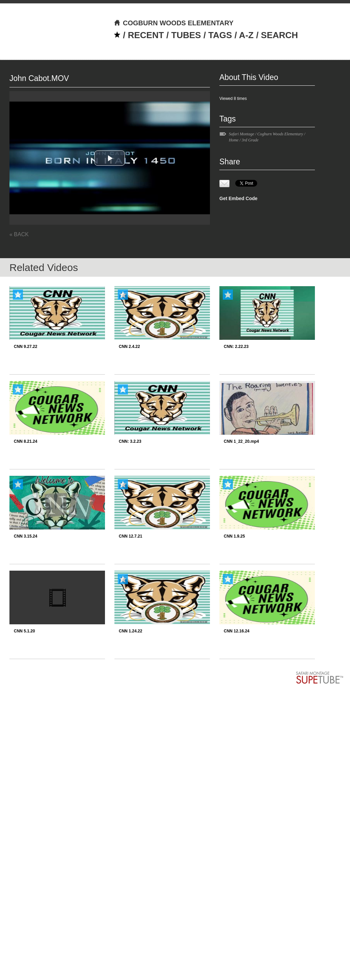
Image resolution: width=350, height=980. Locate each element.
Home (234, 140)
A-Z (246, 35)
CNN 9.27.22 (25, 347)
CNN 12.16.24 (237, 631)
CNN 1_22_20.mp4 (241, 441)
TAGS (220, 35)
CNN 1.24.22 (130, 631)
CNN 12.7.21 (130, 536)
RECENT (146, 35)
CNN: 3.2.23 (130, 441)
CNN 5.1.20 (24, 631)
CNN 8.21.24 (25, 441)
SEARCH (279, 35)
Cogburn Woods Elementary (280, 134)
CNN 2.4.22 (129, 347)
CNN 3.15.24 (25, 536)
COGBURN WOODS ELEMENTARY (174, 23)
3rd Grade (250, 140)
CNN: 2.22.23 (236, 347)
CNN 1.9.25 (234, 536)
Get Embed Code (238, 198)
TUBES (186, 35)
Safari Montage (241, 134)
